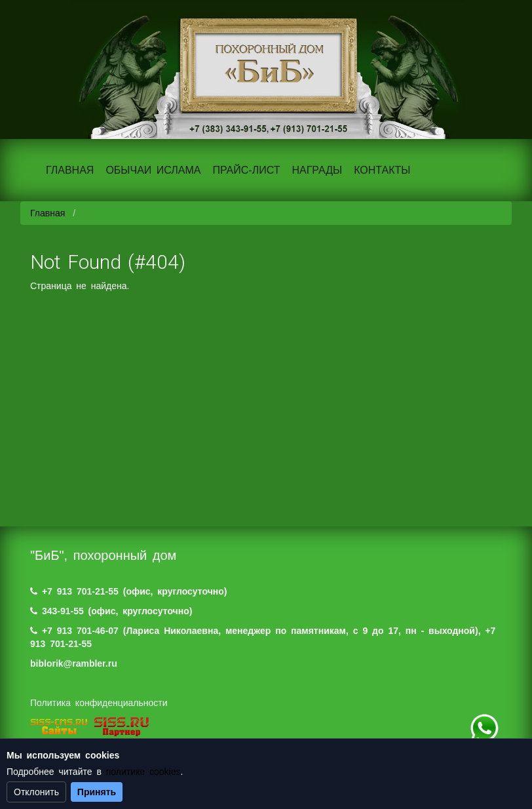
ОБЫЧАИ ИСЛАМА (153, 170)
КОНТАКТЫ (382, 170)
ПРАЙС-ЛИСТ (246, 170)
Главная (47, 213)
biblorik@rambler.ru (74, 663)
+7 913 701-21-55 (80, 591)
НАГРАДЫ (317, 170)
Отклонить (36, 792)
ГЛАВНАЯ (70, 170)
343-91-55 (63, 611)
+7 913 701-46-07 (80, 631)
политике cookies (143, 772)
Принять (97, 792)
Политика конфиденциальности (99, 703)
